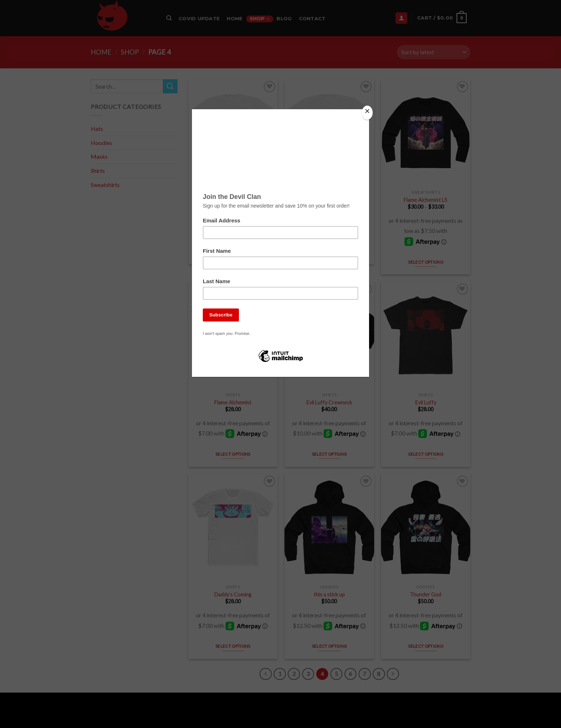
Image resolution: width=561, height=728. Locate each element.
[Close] (367, 113)
